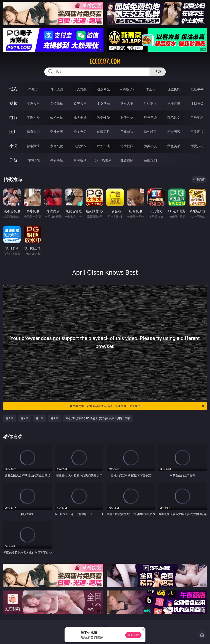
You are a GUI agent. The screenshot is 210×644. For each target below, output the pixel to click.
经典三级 (150, 118)
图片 (13, 132)
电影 (13, 117)
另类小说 (150, 146)
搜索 (158, 72)
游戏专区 (103, 89)
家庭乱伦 (57, 146)
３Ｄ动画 (103, 103)
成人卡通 (80, 118)
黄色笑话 (174, 146)
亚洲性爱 (33, 118)
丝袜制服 (150, 103)
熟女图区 (174, 132)
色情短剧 (150, 160)
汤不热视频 (103, 160)
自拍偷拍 (57, 103)
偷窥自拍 (33, 132)
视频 (13, 103)
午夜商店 (57, 160)
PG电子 (33, 89)
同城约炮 (33, 160)
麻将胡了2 (127, 89)
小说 (13, 146)
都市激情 (33, 146)
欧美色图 (80, 132)
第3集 (40, 418)
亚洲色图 (57, 132)
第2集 (25, 418)
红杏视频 (127, 160)
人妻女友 (80, 146)
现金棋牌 (174, 89)
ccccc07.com (105, 61)
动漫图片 (103, 132)
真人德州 (57, 89)
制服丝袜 (127, 118)
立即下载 (133, 635)
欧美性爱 (103, 118)
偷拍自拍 (57, 118)
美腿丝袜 (127, 132)
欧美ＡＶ (80, 103)
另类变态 (197, 118)
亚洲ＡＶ (33, 103)
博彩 (13, 89)
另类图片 (197, 132)
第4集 (55, 418)
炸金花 (150, 89)
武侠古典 (103, 146)
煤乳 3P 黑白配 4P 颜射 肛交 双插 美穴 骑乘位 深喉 (98, 418)
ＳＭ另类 (197, 103)
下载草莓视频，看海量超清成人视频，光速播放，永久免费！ (136, 406)
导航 (13, 160)
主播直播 (174, 103)
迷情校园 (127, 146)
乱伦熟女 (174, 118)
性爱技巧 (197, 146)
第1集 (10, 418)
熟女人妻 (127, 103)
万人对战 (80, 89)
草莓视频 (80, 160)
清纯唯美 (150, 132)
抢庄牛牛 (197, 89)
